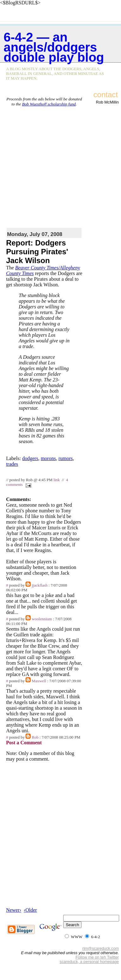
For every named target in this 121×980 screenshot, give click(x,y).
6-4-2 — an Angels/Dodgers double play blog (54, 47)
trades (12, 464)
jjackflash (40, 585)
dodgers (30, 458)
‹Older (30, 910)
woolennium (42, 619)
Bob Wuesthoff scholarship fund (49, 104)
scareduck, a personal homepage (89, 962)
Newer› (14, 910)
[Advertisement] (59, 166)
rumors (66, 458)
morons (48, 458)
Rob (35, 737)
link (57, 480)
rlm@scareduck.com (100, 949)
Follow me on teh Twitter (97, 957)
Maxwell (39, 681)
